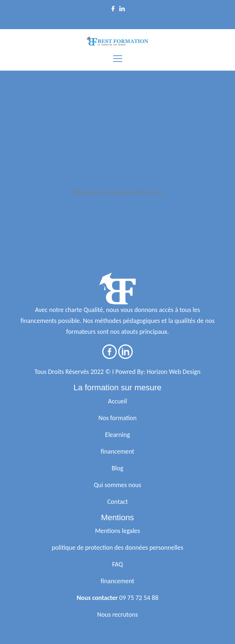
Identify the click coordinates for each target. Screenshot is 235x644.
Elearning (117, 435)
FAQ (117, 564)
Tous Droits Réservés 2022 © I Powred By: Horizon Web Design (117, 372)
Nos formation (118, 418)
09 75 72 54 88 (139, 598)
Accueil (117, 401)
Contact (117, 502)
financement (117, 451)
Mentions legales (117, 531)
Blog (117, 468)
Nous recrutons (117, 615)
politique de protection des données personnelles (117, 548)
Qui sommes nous (118, 485)
